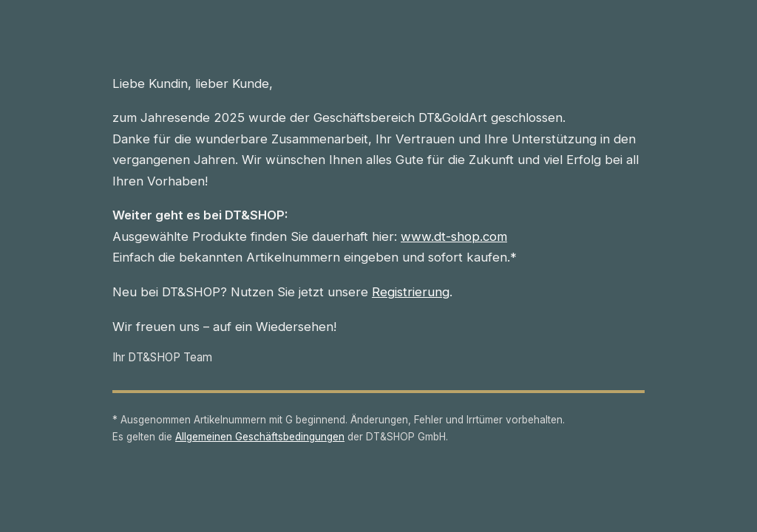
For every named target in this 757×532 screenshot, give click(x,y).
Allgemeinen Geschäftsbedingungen (260, 437)
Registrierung (411, 292)
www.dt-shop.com (454, 236)
